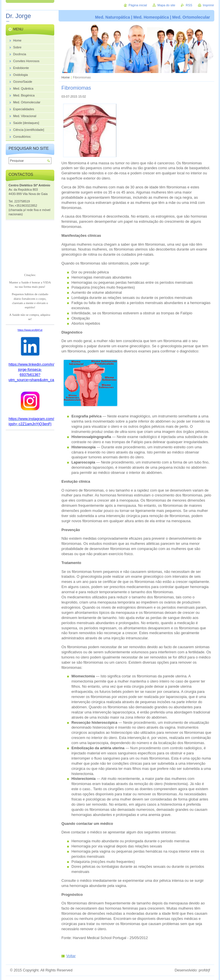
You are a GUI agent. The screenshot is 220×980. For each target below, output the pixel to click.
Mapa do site (166, 5)
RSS (189, 5)
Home (66, 77)
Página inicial (138, 5)
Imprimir (208, 5)
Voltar (71, 956)
